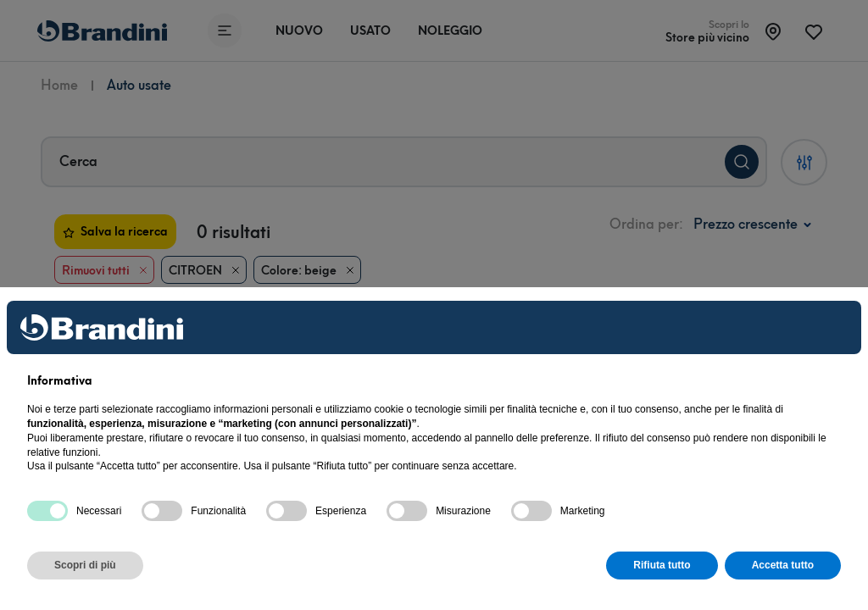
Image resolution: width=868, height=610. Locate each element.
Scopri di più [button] (85, 565)
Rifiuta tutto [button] (662, 565)
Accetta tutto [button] (783, 565)
